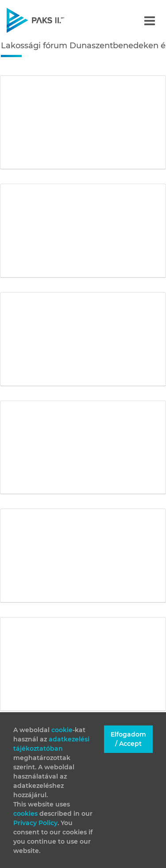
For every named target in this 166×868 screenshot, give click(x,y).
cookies (26, 814)
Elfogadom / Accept (128, 739)
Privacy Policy (35, 823)
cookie (62, 730)
